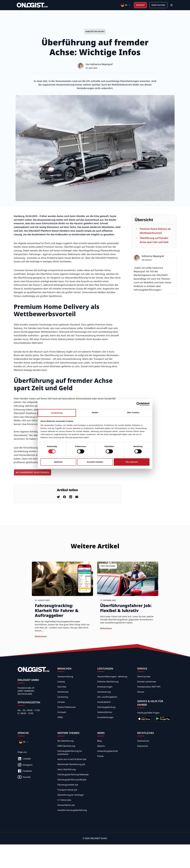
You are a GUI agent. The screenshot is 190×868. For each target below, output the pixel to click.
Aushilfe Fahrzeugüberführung (72, 810)
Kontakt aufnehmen (147, 682)
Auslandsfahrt (104, 702)
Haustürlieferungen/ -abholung (112, 677)
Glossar (141, 692)
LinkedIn (24, 759)
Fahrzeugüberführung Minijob (72, 780)
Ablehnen (58, 462)
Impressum (143, 746)
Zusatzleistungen (106, 717)
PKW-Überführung (66, 746)
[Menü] (172, 5)
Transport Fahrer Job (67, 790)
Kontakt (140, 5)
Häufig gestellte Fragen (148, 713)
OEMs (60, 717)
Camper (61, 702)
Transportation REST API (149, 687)
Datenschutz (143, 741)
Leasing (61, 682)
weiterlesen (41, 636)
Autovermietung (65, 677)
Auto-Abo (62, 687)
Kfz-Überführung (66, 741)
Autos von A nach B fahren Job (72, 759)
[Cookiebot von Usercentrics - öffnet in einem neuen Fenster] (138, 404)
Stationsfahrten (105, 712)
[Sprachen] (126, 5)
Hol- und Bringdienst (107, 697)
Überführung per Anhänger (71, 795)
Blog (100, 741)
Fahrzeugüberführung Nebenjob (73, 774)
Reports (101, 746)
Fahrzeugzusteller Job (68, 785)
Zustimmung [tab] (57, 413)
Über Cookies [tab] (133, 412)
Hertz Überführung (67, 769)
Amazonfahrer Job (66, 805)
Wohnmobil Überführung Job (71, 764)
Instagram (25, 765)
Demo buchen (158, 5)
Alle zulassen (132, 462)
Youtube (24, 777)
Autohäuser (63, 692)
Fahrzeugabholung (106, 707)
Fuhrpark (62, 712)
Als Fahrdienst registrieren (33, 472)
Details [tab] (95, 412)
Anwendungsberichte (108, 751)
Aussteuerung (104, 692)
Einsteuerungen (105, 687)
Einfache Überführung (108, 682)
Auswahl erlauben (95, 462)
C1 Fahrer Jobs (64, 800)
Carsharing (63, 697)
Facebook (25, 771)
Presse (100, 756)
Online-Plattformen (67, 707)
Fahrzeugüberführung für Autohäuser (70, 753)
